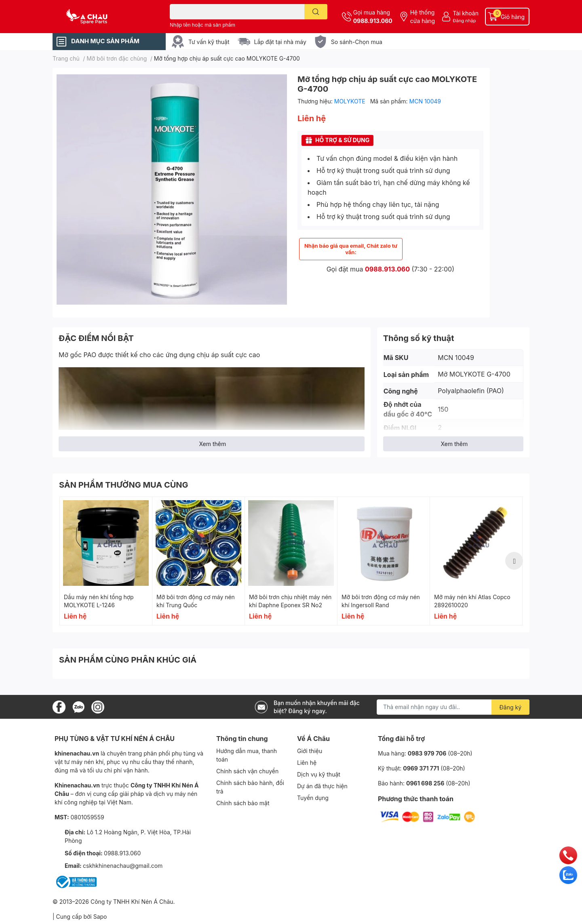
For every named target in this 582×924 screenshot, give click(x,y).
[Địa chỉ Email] (453, 707)
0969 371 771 (421, 768)
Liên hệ (307, 763)
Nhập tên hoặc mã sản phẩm (202, 25)
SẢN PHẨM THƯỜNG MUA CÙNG (124, 485)
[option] (106, 561)
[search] (316, 12)
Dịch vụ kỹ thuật (319, 774)
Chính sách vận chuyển (247, 771)
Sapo (100, 917)
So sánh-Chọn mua (357, 42)
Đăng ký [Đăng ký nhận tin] (511, 707)
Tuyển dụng (313, 798)
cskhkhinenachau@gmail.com (123, 866)
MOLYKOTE (351, 101)
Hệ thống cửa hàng (423, 17)
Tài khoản (466, 13)
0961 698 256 (425, 783)
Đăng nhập (464, 21)
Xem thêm (212, 444)
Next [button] (514, 561)
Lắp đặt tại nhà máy (280, 42)
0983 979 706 (427, 753)
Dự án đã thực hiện (322, 786)
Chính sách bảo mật (243, 803)
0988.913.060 (373, 21)
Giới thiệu (310, 751)
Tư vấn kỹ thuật (209, 42)
